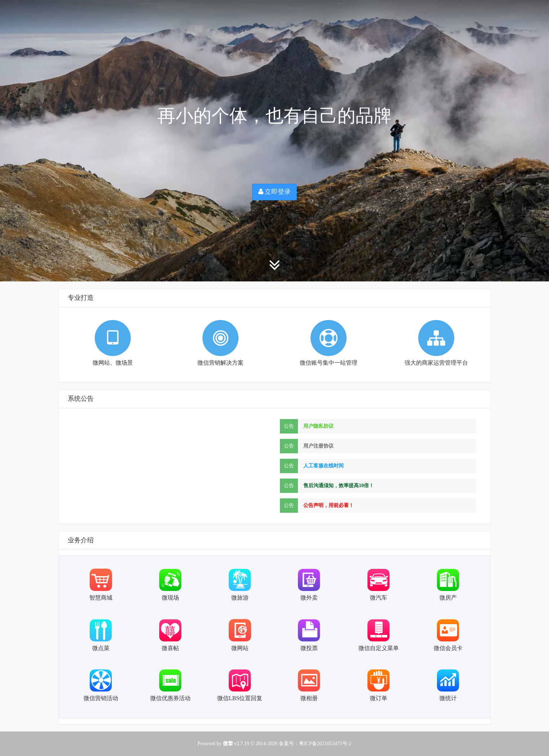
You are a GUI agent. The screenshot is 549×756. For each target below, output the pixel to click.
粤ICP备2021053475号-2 (325, 744)
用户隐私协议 (318, 426)
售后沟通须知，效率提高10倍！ (339, 486)
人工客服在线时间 (323, 466)
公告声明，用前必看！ (329, 505)
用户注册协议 (318, 446)
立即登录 (275, 192)
